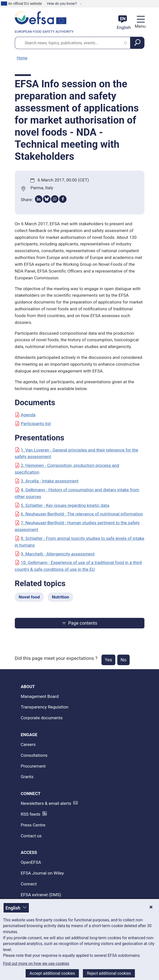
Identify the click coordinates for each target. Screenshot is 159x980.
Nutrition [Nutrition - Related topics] (60, 597)
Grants (27, 777)
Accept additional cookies (52, 973)
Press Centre (33, 825)
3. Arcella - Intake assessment (47, 481)
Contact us (31, 836)
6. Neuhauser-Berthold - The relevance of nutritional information (79, 514)
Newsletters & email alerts (46, 803)
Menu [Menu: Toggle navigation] (140, 26)
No (123, 660)
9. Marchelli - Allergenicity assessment (55, 554)
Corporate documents (42, 718)
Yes (108, 660)
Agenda (25, 415)
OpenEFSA (31, 862)
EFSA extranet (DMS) (41, 895)
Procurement (33, 766)
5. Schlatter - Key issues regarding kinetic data (62, 505)
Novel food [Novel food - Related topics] (29, 597)
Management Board (40, 696)
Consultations (34, 755)
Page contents (79, 623)
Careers (28, 744)
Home (22, 58)
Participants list (33, 424)
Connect (29, 884)
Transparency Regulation (45, 707)
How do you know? (62, 4)
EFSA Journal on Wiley (42, 873)
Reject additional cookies (109, 973)
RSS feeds (31, 814)
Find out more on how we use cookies (36, 964)
